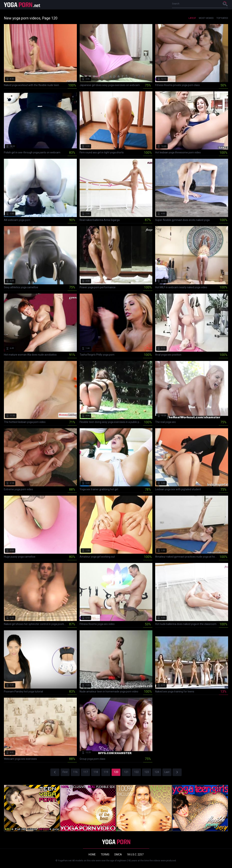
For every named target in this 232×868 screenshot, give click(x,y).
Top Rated (222, 18)
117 (86, 772)
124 (157, 772)
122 (136, 772)
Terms (105, 854)
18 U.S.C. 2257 (135, 854)
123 (147, 772)
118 (96, 772)
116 (75, 772)
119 (106, 772)
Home (92, 854)
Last (167, 772)
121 (126, 772)
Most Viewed (206, 18)
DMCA (118, 854)
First (65, 772)
